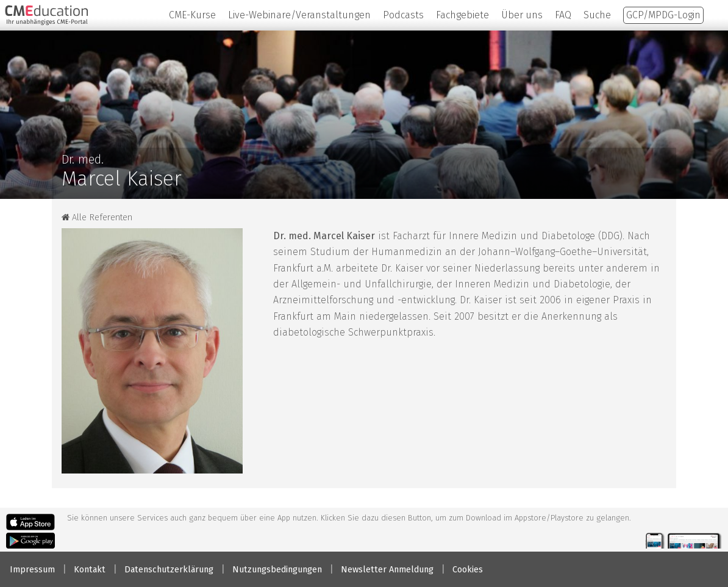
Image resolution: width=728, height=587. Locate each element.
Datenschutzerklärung (169, 570)
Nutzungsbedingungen (277, 570)
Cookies (468, 570)
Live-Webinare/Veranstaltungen (299, 15)
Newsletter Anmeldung (387, 570)
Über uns (522, 15)
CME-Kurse (192, 15)
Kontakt (90, 570)
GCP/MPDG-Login (663, 15)
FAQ (563, 15)
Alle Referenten (97, 218)
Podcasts (403, 15)
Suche (597, 15)
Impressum (32, 570)
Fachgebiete (462, 15)
